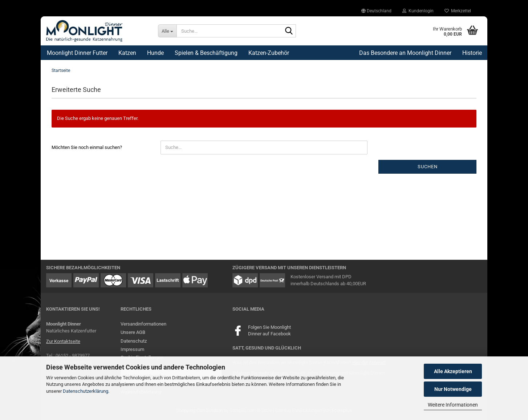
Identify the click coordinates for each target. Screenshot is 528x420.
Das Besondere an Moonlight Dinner (405, 53)
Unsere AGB (133, 332)
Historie (472, 53)
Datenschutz (134, 341)
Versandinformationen (143, 324)
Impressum (132, 349)
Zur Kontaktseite (63, 341)
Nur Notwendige (453, 389)
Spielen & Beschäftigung (206, 53)
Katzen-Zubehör (269, 53)
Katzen (127, 53)
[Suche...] (167, 31)
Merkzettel (458, 11)
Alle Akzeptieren (453, 371)
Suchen (428, 167)
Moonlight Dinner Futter (77, 53)
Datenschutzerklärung (86, 391)
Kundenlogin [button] (418, 11)
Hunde (155, 53)
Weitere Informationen (453, 405)
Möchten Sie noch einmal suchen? (87, 147)
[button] (376, 11)
